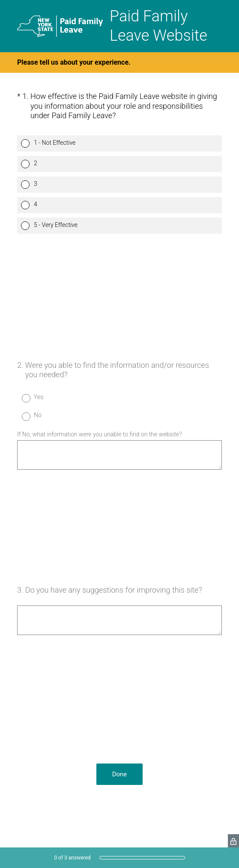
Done (120, 774)
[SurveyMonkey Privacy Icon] (233, 841)
